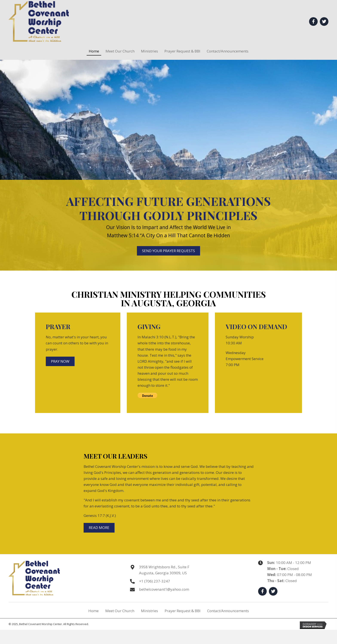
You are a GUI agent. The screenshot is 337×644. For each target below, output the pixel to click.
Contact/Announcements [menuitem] (228, 611)
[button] (313, 22)
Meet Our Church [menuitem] (120, 611)
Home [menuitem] (93, 611)
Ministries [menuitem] (149, 611)
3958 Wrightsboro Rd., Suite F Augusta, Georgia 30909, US (164, 570)
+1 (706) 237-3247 (155, 581)
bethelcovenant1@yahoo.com (164, 589)
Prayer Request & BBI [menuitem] (183, 611)
